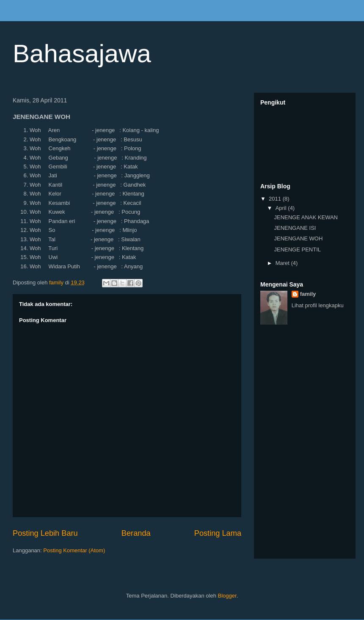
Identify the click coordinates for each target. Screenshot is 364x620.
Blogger (227, 596)
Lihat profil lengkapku (318, 305)
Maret (283, 263)
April (282, 208)
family (308, 294)
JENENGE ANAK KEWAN (306, 217)
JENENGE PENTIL (297, 249)
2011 (276, 199)
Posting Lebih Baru (45, 533)
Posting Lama (218, 533)
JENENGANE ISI (295, 228)
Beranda (136, 533)
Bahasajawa (82, 54)
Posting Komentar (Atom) (74, 550)
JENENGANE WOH (298, 238)
